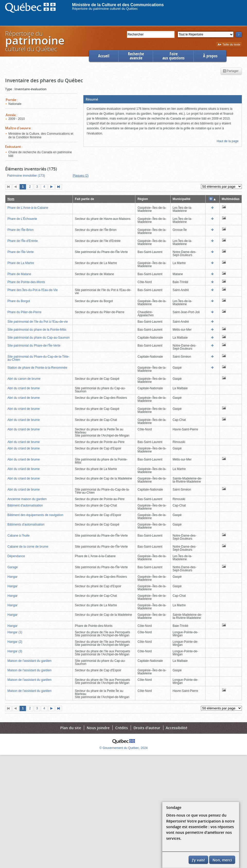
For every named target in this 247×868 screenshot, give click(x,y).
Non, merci (222, 860)
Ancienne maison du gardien (27, 499)
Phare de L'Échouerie (22, 219)
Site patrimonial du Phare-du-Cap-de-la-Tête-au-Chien (38, 358)
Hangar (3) (15, 651)
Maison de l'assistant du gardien (29, 661)
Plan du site (71, 728)
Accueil (104, 56)
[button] (163, 99)
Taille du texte (229, 45)
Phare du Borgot (19, 301)
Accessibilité (177, 728)
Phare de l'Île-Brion (21, 230)
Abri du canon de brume (24, 379)
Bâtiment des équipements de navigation (35, 515)
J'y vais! (198, 860)
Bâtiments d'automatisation (26, 525)
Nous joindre (98, 728)
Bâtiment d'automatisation (25, 505)
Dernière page (60, 187)
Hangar (12, 577)
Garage (13, 567)
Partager (231, 71)
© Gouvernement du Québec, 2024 (124, 748)
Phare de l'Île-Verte (21, 252)
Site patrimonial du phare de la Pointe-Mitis (37, 330)
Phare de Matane (19, 274)
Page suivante (52, 187)
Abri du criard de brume (24, 388)
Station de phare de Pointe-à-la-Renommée (37, 368)
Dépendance (16, 556)
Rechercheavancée (136, 56)
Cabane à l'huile (19, 536)
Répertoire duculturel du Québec (34, 41)
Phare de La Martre (21, 263)
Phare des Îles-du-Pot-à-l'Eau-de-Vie (33, 290)
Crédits (122, 728)
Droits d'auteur (147, 728)
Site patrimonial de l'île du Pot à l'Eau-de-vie (38, 322)
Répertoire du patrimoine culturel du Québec (105, 9)
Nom (11, 199)
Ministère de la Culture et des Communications (118, 5)
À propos (210, 56)
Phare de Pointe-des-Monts (26, 282)
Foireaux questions (173, 56)
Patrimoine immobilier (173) (26, 176)
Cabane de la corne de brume (28, 547)
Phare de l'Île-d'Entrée (23, 241)
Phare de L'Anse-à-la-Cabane (28, 208)
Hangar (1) (15, 632)
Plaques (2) (81, 176)
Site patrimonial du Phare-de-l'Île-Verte (34, 346)
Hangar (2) (15, 642)
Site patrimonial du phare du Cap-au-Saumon (38, 338)
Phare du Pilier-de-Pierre (24, 312)
